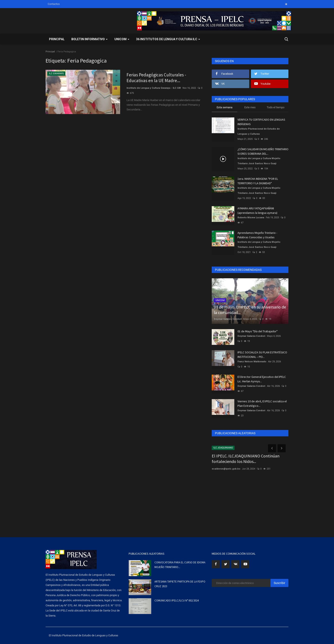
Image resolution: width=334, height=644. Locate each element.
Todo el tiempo (276, 107)
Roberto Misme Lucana (251, 218)
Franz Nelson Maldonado (252, 362)
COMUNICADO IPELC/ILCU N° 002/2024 (176, 600)
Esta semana (225, 107)
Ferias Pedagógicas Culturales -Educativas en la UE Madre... (157, 78)
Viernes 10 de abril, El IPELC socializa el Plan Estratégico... (262, 403)
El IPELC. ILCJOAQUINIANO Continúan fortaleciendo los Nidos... (246, 459)
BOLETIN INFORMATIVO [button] (89, 39)
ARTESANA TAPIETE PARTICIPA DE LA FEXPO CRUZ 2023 (180, 584)
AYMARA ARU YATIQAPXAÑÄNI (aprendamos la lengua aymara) (257, 211)
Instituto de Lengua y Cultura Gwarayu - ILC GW (154, 88)
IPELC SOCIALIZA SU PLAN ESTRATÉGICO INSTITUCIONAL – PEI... (262, 355)
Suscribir (279, 583)
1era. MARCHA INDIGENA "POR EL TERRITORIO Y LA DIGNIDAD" (258, 181)
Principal (57, 39)
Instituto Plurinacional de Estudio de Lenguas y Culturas (259, 131)
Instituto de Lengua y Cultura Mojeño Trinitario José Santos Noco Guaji (259, 161)
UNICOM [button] (122, 39)
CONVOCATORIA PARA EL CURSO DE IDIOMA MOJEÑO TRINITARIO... (180, 565)
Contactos (54, 4)
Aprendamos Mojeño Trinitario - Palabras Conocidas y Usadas (257, 235)
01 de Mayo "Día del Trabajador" (258, 331)
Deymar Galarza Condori (228, 319)
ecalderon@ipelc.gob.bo (226, 469)
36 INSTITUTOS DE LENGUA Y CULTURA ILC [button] (168, 39)
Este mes (250, 107)
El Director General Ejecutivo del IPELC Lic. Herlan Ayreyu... (262, 379)
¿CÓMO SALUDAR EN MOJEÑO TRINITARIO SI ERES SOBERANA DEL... (263, 151)
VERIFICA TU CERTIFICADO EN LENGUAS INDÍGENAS (261, 122)
